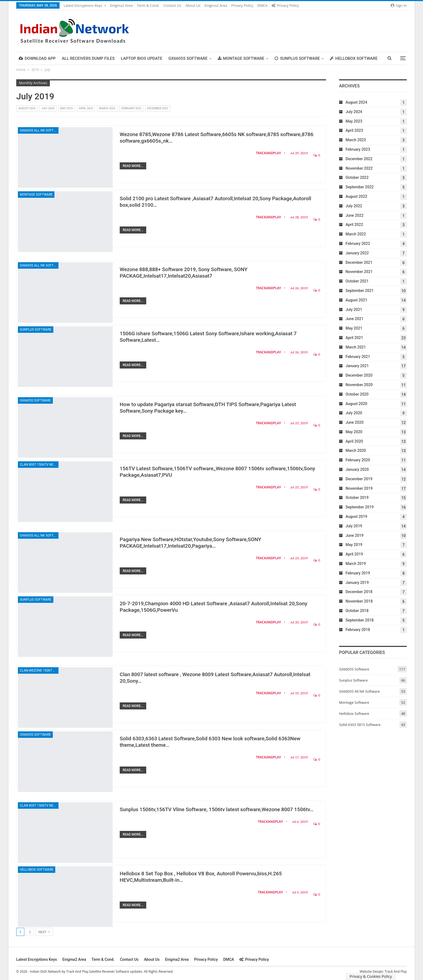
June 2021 (354, 319)
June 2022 (354, 215)
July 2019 (354, 526)
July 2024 (48, 108)
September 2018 (360, 620)
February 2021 (358, 357)
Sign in (399, 5)
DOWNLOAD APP (37, 58)
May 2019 (354, 545)
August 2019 (356, 517)
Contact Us (173, 5)
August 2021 (356, 300)
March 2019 (356, 564)
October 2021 (357, 281)
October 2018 (357, 611)
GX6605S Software (188, 58)
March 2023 (107, 108)
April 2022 (354, 225)
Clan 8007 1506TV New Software (39, 465)
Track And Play (396, 971)
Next (44, 932)
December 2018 (359, 592)
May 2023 (67, 108)
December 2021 (359, 262)
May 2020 (354, 432)
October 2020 (357, 394)
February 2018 (358, 630)
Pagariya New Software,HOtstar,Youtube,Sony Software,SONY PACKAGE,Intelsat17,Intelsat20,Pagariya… (190, 543)
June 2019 (354, 535)
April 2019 (354, 554)
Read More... (133, 166)
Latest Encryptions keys (83, 5)
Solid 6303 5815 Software (360, 725)
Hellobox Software (354, 58)
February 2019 (358, 573)
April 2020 (354, 441)
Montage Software (241, 58)
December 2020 (359, 375)
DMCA (262, 5)
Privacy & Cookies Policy (371, 976)
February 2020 (358, 460)
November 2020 (359, 385)
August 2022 (356, 196)
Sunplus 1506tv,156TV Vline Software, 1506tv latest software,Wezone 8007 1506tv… (217, 809)
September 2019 (360, 507)
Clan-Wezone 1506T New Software (39, 670)
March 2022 (356, 234)
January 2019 (357, 583)
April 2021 (354, 338)
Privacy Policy (242, 5)
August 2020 (356, 404)
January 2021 (357, 366)
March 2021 (356, 347)
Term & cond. (148, 5)
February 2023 (131, 108)
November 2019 (359, 488)
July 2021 (354, 310)
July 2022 (354, 206)
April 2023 (86, 108)
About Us (193, 5)
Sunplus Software (297, 58)
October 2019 (357, 498)
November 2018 (359, 601)
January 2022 (357, 253)
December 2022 (158, 108)
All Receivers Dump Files (88, 58)
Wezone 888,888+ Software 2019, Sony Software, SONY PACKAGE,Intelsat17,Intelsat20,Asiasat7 (184, 273)
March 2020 (356, 450)
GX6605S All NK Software (39, 130)
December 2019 (359, 479)
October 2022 (357, 177)
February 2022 (358, 244)
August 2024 (27, 108)
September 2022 (360, 187)
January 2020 (357, 469)
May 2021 (354, 328)
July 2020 (354, 413)
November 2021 (359, 272)
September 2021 (360, 291)
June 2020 (354, 422)
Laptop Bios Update (141, 58)
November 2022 (359, 168)
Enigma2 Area (122, 5)
